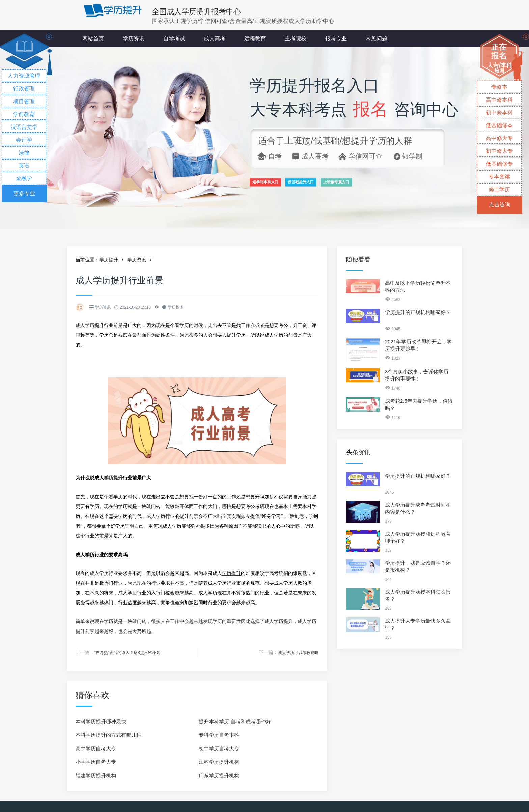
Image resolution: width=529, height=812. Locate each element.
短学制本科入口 (279, 186)
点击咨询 (500, 205)
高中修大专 (499, 138)
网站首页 (93, 39)
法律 (24, 153)
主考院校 (296, 39)
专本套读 (499, 177)
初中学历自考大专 (219, 748)
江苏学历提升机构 (219, 762)
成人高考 (215, 39)
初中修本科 (499, 113)
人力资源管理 (24, 76)
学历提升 (109, 260)
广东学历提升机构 (219, 775)
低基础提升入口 (345, 186)
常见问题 (377, 39)
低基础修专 (499, 164)
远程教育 (255, 39)
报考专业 (336, 39)
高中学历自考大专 (96, 748)
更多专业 (24, 193)
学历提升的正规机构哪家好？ (418, 312)
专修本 (499, 87)
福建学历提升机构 (96, 775)
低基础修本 (499, 125)
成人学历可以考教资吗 (295, 652)
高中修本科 (499, 100)
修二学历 (499, 189)
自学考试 (174, 39)
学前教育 (24, 114)
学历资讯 (134, 39)
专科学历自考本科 (219, 735)
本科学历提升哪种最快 (101, 721)
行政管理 (24, 89)
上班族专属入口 (410, 186)
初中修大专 (499, 151)
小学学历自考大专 (96, 762)
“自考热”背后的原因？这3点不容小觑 (133, 652)
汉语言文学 (24, 127)
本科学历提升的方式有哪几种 (108, 735)
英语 (24, 165)
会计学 (24, 140)
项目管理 (24, 101)
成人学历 (85, 325)
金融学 (24, 178)
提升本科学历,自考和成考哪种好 (235, 721)
